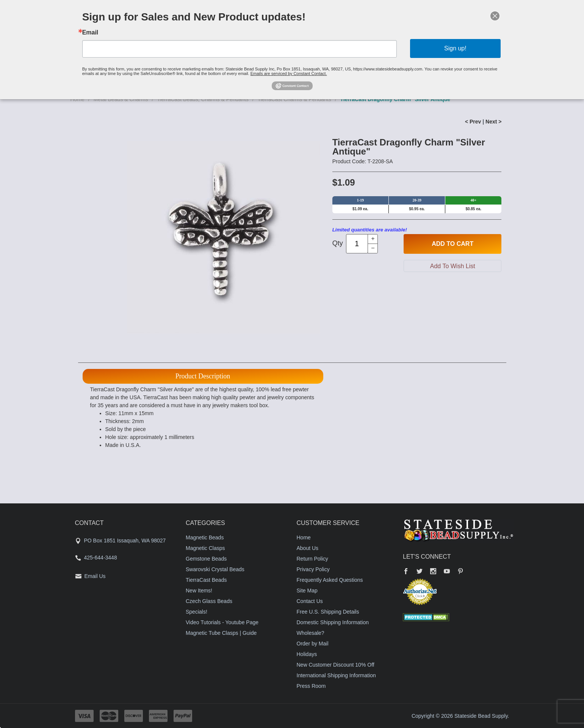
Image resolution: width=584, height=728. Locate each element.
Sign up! (455, 48)
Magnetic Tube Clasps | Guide (221, 633)
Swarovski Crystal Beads (215, 569)
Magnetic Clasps (205, 548)
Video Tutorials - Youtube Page (222, 622)
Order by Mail (313, 644)
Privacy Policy (313, 569)
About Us (308, 548)
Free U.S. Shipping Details (328, 612)
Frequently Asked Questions (330, 580)
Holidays (307, 654)
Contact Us (310, 601)
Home (304, 537)
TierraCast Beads (206, 580)
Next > (493, 122)
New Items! (199, 591)
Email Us (95, 576)
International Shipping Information (336, 675)
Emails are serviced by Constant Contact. (289, 73)
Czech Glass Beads (209, 601)
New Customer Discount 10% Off (336, 665)
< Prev (473, 122)
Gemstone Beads (206, 559)
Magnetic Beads (205, 537)
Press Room (311, 686)
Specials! (196, 612)
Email (90, 33)
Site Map (307, 591)
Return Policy (312, 559)
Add (452, 244)
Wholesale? (311, 633)
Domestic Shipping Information (333, 622)
